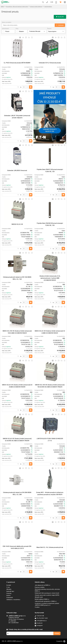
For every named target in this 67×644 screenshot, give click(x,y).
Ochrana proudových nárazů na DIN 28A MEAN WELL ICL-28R (17, 493)
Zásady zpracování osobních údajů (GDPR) (47, 595)
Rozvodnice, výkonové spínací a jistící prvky (17, 7)
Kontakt (9, 585)
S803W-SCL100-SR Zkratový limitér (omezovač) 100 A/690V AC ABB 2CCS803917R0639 (50, 386)
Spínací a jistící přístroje (36, 7)
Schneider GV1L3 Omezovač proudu (50, 63)
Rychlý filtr (60, 17)
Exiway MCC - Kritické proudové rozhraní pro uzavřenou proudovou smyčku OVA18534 (50, 493)
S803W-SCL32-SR (17, 224)
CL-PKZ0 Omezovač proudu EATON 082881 (17, 63)
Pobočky (9, 593)
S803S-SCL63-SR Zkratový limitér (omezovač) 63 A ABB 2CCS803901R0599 (17, 386)
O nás (8, 587)
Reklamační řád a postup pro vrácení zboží (47, 593)
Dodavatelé (10, 598)
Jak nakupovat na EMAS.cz (43, 585)
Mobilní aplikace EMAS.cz (42, 599)
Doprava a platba (40, 587)
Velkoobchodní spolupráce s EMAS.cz (46, 601)
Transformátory (48, 7)
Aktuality (9, 589)
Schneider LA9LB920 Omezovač (17, 170)
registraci (8, 77)
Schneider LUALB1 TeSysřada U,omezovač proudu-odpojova (17, 117)
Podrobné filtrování (37, 31)
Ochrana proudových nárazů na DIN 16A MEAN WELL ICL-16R (17, 278)
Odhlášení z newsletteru (13, 600)
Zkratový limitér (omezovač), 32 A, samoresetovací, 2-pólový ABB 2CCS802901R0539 (50, 278)
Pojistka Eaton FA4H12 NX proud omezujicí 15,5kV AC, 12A (50, 170)
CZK (52, 2)
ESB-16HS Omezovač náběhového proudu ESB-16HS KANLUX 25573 (17, 547)
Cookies (37, 607)
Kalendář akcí (10, 591)
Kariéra (8, 595)
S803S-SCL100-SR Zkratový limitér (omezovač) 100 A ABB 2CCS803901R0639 (17, 332)
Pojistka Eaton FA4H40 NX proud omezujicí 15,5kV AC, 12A (50, 224)
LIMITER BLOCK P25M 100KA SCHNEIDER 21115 (50, 440)
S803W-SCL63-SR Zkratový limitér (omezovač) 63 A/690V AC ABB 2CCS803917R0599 (17, 440)
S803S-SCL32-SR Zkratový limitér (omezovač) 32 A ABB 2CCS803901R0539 (50, 332)
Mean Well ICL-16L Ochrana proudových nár (50, 547)
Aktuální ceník (39, 597)
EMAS (2, 7)
